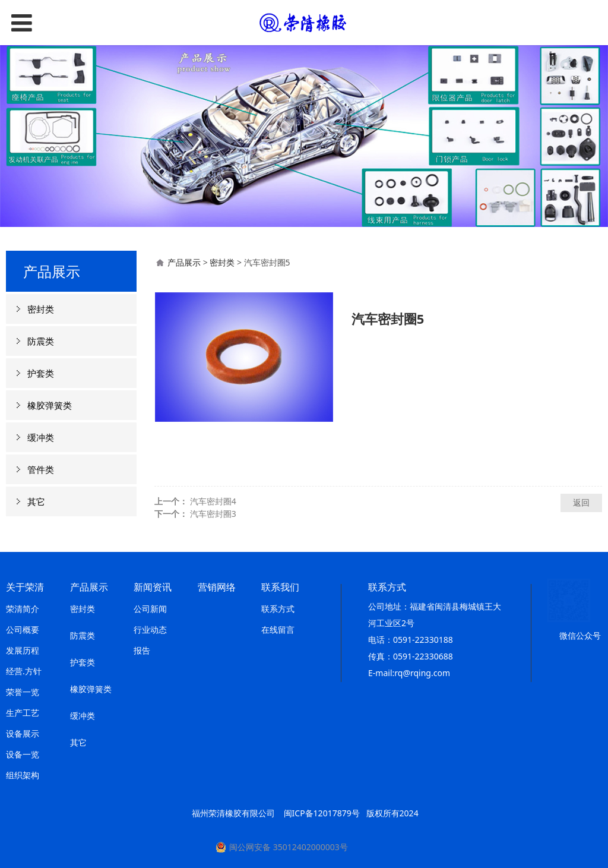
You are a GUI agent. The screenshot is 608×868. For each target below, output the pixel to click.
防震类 (41, 341)
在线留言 (278, 629)
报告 (142, 650)
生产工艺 (23, 713)
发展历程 (23, 650)
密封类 (41, 309)
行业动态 (150, 629)
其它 (36, 501)
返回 (581, 502)
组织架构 (23, 775)
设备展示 (23, 733)
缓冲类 (41, 437)
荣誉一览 (23, 692)
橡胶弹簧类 (50, 405)
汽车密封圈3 (213, 514)
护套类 (41, 373)
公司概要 (23, 629)
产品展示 (184, 262)
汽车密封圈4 (213, 501)
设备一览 (23, 754)
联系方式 (278, 609)
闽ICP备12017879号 (322, 813)
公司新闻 (150, 609)
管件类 (41, 469)
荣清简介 (23, 609)
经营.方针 (24, 671)
